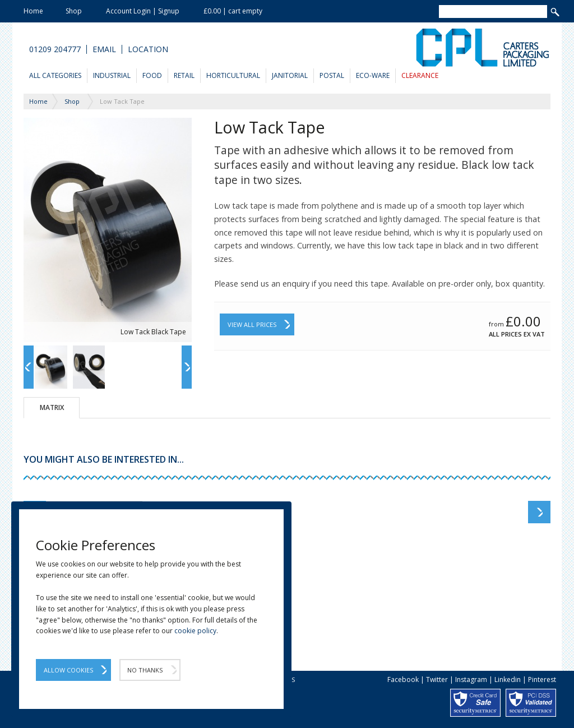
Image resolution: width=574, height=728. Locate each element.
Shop (74, 11)
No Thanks (145, 670)
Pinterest (542, 679)
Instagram (471, 679)
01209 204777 (55, 49)
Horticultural (233, 75)
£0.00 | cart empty (233, 11)
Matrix (52, 407)
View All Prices (252, 324)
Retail (184, 75)
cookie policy (195, 631)
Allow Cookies (68, 670)
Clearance (420, 75)
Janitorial (290, 75)
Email (104, 49)
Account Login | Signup (143, 11)
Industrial (112, 75)
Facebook (403, 679)
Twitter (437, 679)
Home (33, 11)
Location (148, 49)
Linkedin (508, 679)
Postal (332, 75)
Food (152, 75)
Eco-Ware (373, 75)
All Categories (55, 75)
